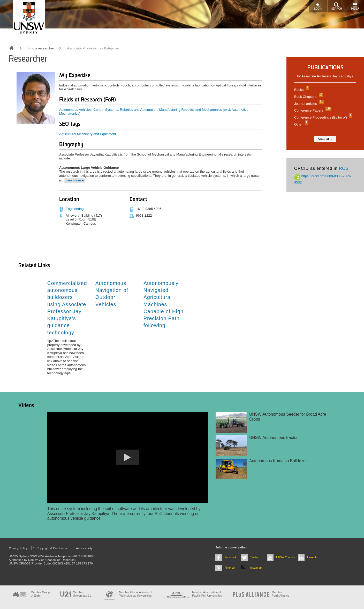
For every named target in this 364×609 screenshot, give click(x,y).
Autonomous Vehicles (75, 110)
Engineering (75, 209)
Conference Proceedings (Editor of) (323, 117)
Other (300, 124)
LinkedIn (312, 557)
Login (318, 6)
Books (301, 90)
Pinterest (230, 568)
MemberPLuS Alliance (280, 594)
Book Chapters (308, 97)
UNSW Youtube (286, 557)
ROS (344, 168)
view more (73, 180)
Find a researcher (41, 48)
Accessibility (84, 548)
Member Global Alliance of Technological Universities (135, 594)
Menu (355, 6)
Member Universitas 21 (82, 594)
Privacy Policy (18, 548)
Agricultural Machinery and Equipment (88, 134)
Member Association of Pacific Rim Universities (207, 594)
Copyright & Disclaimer (52, 548)
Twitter (254, 557)
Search (337, 6)
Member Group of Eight (40, 594)
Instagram (256, 568)
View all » (325, 139)
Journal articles (308, 104)
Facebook (230, 557)
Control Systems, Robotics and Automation (125, 110)
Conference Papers (312, 110)
